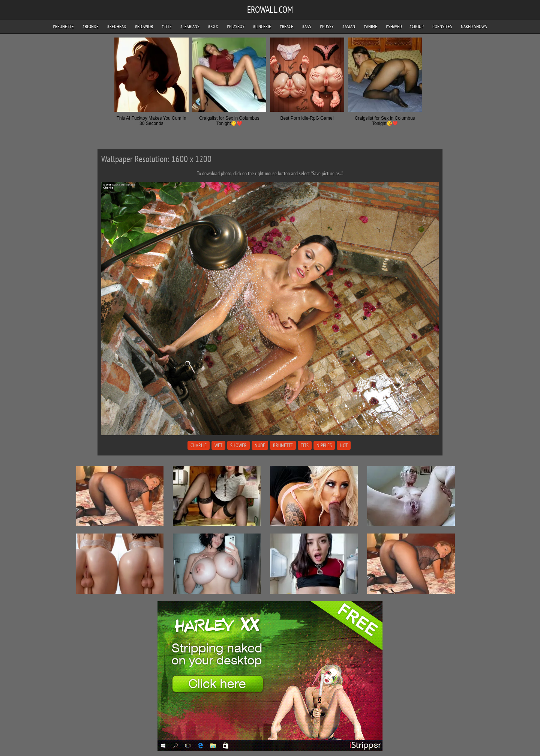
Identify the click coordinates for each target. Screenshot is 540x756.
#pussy (327, 26)
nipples (324, 445)
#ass (307, 26)
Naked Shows (474, 26)
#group (417, 26)
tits (305, 445)
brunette (283, 445)
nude (260, 445)
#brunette (63, 26)
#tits (167, 26)
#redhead (117, 26)
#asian (349, 26)
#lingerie (262, 26)
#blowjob (144, 26)
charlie (199, 445)
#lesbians (190, 26)
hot (344, 445)
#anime (370, 26)
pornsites (442, 26)
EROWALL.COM (270, 10)
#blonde (91, 26)
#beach (287, 26)
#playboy (236, 26)
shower (238, 445)
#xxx (213, 26)
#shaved (394, 26)
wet (218, 445)
